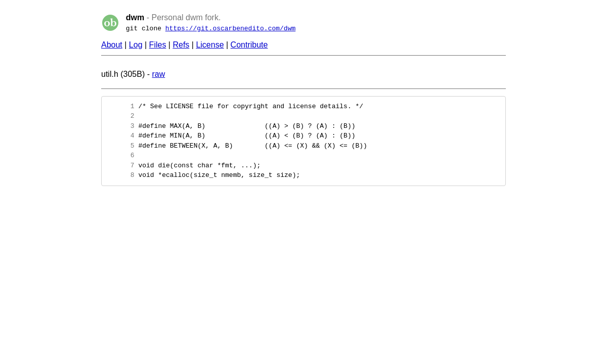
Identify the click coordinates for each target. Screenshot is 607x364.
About (112, 45)
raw (158, 74)
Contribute (249, 45)
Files (158, 45)
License (210, 45)
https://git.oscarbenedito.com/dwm (230, 28)
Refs (181, 45)
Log (136, 45)
